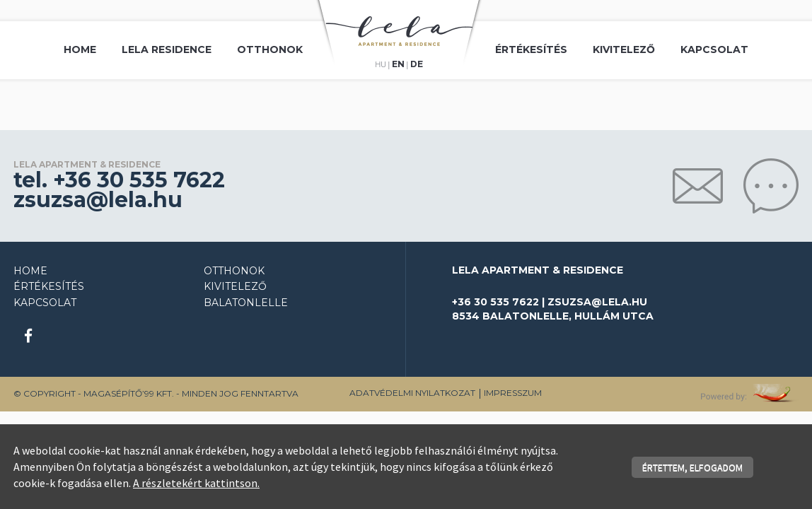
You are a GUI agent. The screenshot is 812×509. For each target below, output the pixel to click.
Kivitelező (624, 49)
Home (80, 49)
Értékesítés (531, 49)
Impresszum (513, 393)
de (417, 64)
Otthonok (270, 49)
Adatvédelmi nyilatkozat (412, 393)
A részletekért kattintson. (196, 483)
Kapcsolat (714, 49)
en (398, 64)
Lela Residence (167, 49)
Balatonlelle (246, 303)
